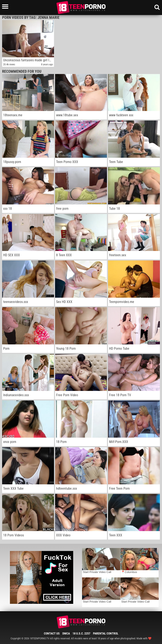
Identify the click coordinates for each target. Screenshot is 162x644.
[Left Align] (6, 7)
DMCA (66, 633)
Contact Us (52, 633)
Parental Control (106, 633)
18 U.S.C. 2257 (81, 633)
